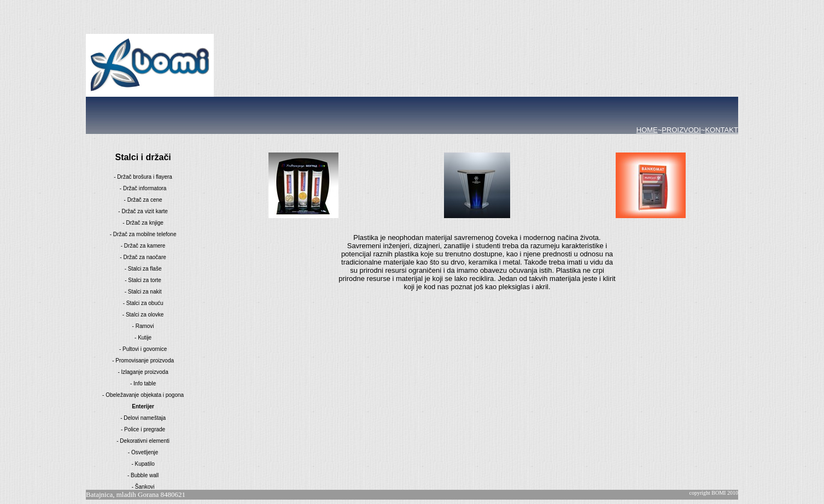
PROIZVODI (681, 130)
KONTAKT (721, 130)
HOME (647, 130)
